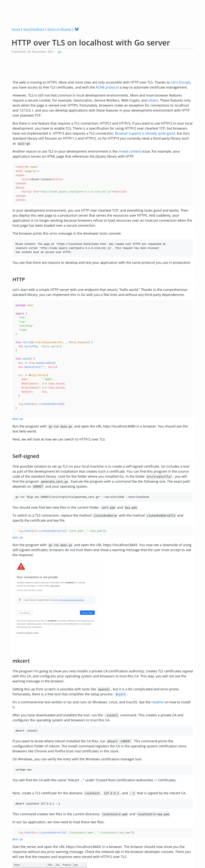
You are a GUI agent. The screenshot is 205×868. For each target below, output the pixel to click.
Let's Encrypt (181, 82)
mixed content (130, 151)
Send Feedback (34, 29)
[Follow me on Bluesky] (78, 29)
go (60, 52)
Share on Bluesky (59, 29)
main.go (18, 419)
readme (158, 702)
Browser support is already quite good (145, 133)
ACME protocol (107, 87)
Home (16, 29)
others (153, 100)
